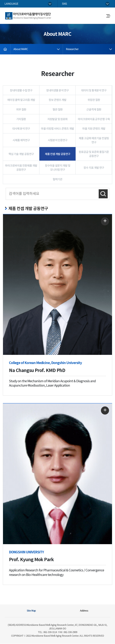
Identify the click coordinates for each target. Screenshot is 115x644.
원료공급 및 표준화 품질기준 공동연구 (94, 154)
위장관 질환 (94, 101)
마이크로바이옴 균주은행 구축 (94, 120)
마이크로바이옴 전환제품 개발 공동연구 (21, 168)
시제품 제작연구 (21, 141)
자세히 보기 (104, 222)
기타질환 (21, 120)
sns (64, 4)
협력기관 (57, 180)
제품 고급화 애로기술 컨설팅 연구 (94, 141)
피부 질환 (21, 110)
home (3, 46)
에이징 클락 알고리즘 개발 (21, 101)
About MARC (21, 50)
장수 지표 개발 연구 (94, 168)
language (11, 4)
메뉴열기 (108, 16)
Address (84, 611)
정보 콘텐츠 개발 (57, 101)
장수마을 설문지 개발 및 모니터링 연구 (58, 168)
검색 (103, 194)
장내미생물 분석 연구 (57, 91)
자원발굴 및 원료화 (57, 120)
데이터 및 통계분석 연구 (94, 91)
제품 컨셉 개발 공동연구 (58, 154)
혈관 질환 (58, 110)
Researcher (72, 50)
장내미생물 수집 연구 (21, 91)
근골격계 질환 (94, 110)
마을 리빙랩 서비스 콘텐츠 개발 (57, 129)
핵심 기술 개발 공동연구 (21, 154)
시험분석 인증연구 (58, 141)
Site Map (31, 611)
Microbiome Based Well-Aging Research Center (27, 13)
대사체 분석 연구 (21, 129)
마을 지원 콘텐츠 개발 (94, 129)
